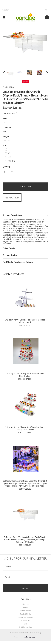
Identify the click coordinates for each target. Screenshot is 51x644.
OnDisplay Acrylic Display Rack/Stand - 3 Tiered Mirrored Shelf (25, 321)
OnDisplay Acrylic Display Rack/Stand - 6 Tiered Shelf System (25, 375)
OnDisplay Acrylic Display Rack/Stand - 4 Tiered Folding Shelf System (25, 428)
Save (27, 82)
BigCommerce (30, 637)
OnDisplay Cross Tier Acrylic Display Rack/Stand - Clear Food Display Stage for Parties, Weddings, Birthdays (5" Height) (25, 540)
